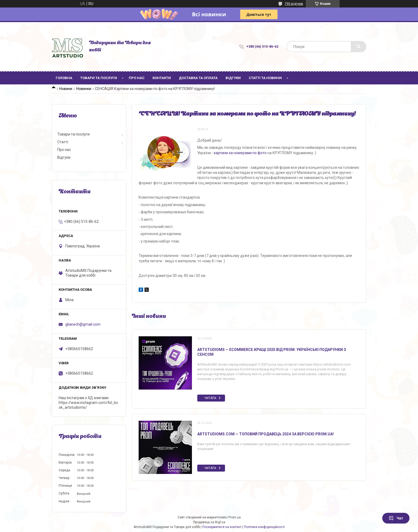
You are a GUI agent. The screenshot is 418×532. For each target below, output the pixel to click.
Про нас (137, 78)
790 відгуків (294, 4)
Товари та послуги (99, 78)
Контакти (162, 78)
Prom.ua (235, 517)
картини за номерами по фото (240, 153)
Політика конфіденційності (264, 527)
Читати (210, 398)
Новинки (84, 89)
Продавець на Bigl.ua (209, 522)
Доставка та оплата (198, 78)
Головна (64, 78)
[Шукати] (359, 47)
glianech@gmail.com (83, 324)
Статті (63, 142)
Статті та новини (265, 78)
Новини (66, 89)
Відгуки (233, 78)
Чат (396, 518)
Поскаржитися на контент (222, 527)
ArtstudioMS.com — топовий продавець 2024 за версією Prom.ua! (266, 434)
